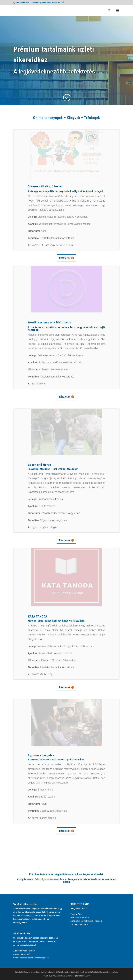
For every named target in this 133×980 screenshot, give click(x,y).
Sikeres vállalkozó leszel (45, 186)
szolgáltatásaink (48, 879)
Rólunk (61, 976)
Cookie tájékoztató (22, 954)
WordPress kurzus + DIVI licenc (49, 322)
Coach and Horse (39, 465)
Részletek (65, 258)
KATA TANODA (38, 616)
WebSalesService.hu (80, 917)
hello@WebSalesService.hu (89, 921)
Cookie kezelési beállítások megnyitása (31, 958)
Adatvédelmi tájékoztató (24, 951)
